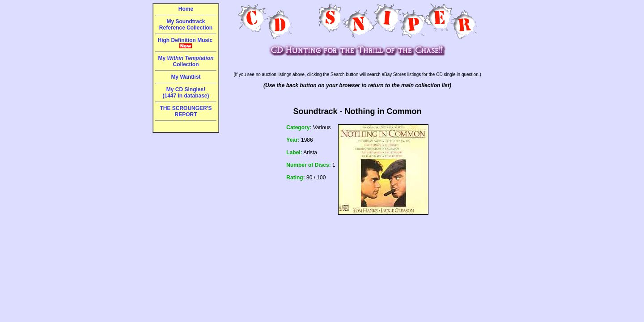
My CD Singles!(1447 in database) (186, 93)
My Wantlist (186, 77)
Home (186, 9)
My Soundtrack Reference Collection (186, 25)
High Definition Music (186, 43)
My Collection (186, 61)
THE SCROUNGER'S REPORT (186, 111)
